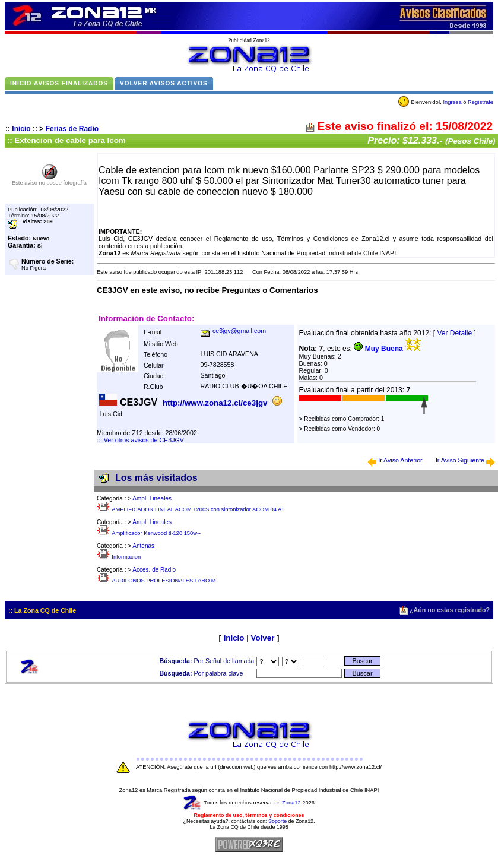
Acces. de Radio (154, 570)
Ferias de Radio (72, 129)
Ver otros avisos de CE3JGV (144, 440)
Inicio (21, 129)
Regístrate (480, 102)
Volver (263, 638)
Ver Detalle (454, 333)
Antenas (143, 546)
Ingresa (452, 102)
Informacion (126, 557)
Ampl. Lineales (152, 498)
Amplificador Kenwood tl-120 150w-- (156, 533)
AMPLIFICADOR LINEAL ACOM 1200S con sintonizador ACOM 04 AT (198, 509)
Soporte (277, 821)
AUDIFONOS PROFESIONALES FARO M (164, 581)
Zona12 (291, 803)
